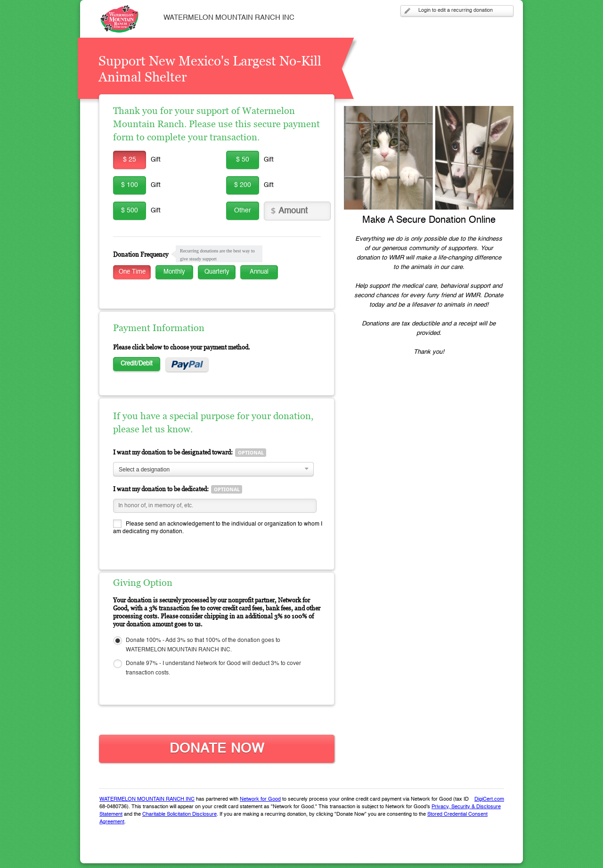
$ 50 (243, 160)
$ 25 (130, 160)
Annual (259, 272)
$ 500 (130, 211)
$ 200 (243, 185)
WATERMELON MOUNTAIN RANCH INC (147, 799)
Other (243, 211)
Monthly (174, 272)
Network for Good (260, 799)
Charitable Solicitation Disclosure (179, 815)
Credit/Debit (137, 364)
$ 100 (130, 185)
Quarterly (217, 272)
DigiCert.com (489, 799)
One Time (132, 272)
